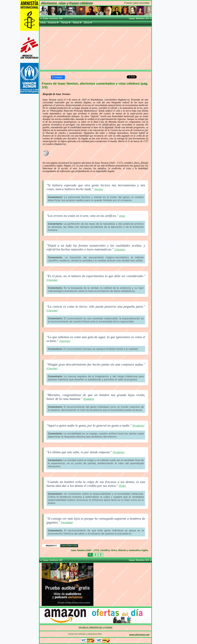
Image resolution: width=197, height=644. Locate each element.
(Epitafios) (89, 399)
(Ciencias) (120, 250)
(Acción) (99, 189)
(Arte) (122, 216)
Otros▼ (88, 23)
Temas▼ (66, 23)
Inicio (43, 23)
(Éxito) (122, 486)
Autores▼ (53, 23)
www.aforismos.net (139, 635)
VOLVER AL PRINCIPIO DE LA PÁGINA (95, 628)
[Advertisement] (95, 48)
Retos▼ (77, 23)
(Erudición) (138, 426)
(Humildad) (67, 523)
